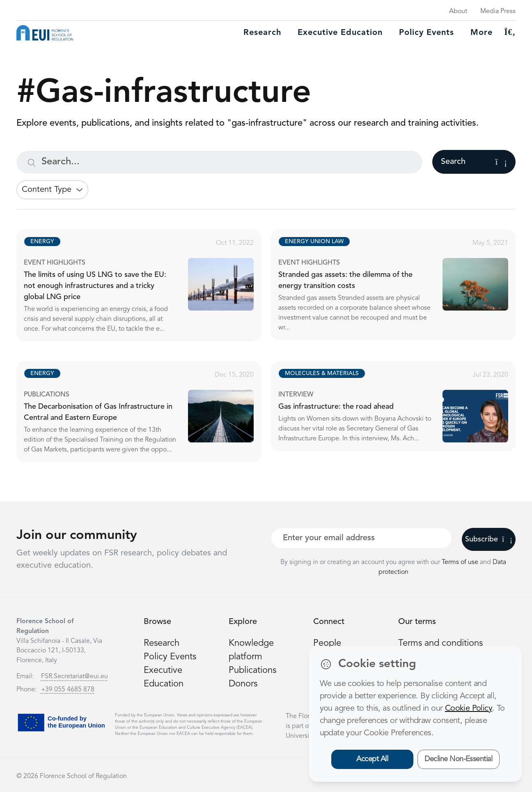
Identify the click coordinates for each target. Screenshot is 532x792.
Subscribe (489, 539)
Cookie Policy (469, 709)
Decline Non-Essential (458, 759)
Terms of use (461, 562)
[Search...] (219, 162)
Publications (252, 670)
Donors (243, 684)
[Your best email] (361, 538)
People (327, 643)
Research (262, 33)
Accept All (372, 759)
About (458, 12)
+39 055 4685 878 (68, 690)
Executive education (340, 33)
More (482, 33)
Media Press (498, 12)
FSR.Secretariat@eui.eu (75, 677)
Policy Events (427, 33)
